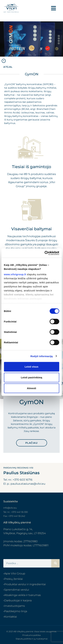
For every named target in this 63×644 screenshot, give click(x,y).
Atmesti (32, 388)
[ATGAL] (4, 61)
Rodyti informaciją (42, 356)
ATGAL (8, 67)
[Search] (55, 563)
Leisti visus (32, 367)
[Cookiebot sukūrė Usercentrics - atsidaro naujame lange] (45, 253)
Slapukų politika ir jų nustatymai (32, 639)
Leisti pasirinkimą (32, 377)
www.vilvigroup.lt (15, 274)
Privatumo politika (32, 635)
